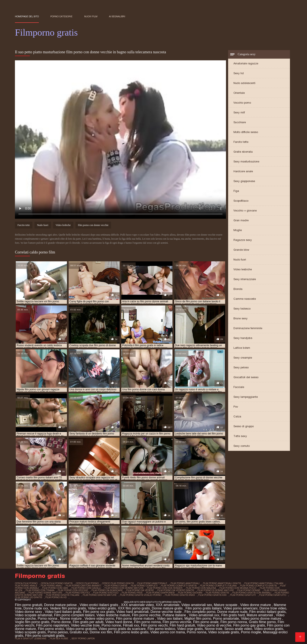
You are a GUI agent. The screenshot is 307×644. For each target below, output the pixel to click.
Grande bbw (241, 250)
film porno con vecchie (73, 590)
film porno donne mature (45, 593)
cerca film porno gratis (57, 583)
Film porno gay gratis (249, 625)
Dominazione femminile (248, 328)
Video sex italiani (170, 619)
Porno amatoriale (226, 619)
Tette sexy (240, 436)
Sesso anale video (238, 629)
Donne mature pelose (61, 605)
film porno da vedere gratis (176, 590)
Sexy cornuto (242, 446)
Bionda (238, 289)
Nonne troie (214, 629)
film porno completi (144, 586)
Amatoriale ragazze (246, 63)
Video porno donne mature (262, 619)
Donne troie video (273, 608)
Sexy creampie (243, 358)
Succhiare (240, 122)
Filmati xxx (131, 625)
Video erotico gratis (269, 629)
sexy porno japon (83, 638)
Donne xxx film (101, 632)
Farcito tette (241, 142)
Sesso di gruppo (244, 426)
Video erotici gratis (102, 608)
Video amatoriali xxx (204, 615)
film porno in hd (56, 597)
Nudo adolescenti (244, 83)
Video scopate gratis (30, 632)
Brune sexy (240, 318)
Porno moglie (251, 632)
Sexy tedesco (242, 309)
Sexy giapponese (244, 181)
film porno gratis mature (100, 595)
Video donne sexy (29, 612)
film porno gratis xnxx (180, 595)
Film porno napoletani (53, 625)
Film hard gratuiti (182, 625)
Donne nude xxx (36, 608)
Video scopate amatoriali (34, 615)
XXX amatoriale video (138, 605)
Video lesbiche (243, 269)
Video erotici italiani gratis (99, 605)
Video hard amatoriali (133, 612)
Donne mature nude (232, 612)
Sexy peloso (241, 367)
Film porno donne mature (135, 619)
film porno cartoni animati (83, 586)
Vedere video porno (99, 619)
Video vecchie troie (85, 625)
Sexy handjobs (243, 338)
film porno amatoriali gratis (222, 583)
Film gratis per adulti (88, 622)
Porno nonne (111, 625)
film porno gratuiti (243, 595)
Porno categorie (61, 16)
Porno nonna (48, 619)
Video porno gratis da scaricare (122, 629)
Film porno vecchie (146, 615)
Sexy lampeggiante (246, 397)
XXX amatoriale (167, 605)
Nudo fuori (240, 260)
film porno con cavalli (86, 588)
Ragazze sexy (243, 240)
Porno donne (61, 622)
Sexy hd (239, 73)
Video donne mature (256, 605)
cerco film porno (87, 583)
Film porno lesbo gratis (131, 632)
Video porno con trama (168, 632)
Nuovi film (91, 16)
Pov (236, 407)
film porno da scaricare (107, 590)
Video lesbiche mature (113, 615)
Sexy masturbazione (246, 161)
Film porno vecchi (154, 625)
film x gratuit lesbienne (31, 638)
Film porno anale (206, 622)
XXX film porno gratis (134, 608)
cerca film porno (26, 583)
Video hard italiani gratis (63, 612)
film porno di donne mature (216, 590)
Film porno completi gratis (45, 636)
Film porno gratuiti (29, 605)
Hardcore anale (243, 171)
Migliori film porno (198, 619)
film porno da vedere (140, 590)
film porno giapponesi (160, 593)
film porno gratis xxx (212, 595)
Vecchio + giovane (245, 211)
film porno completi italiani (218, 586)
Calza (237, 416)
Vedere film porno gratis (68, 608)
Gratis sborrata (243, 152)
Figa (236, 191)
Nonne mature (71, 619)
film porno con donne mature (124, 588)
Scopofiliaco (241, 201)
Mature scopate (226, 605)
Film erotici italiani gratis (267, 612)
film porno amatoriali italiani (264, 583)
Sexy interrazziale (245, 279)
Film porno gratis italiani (203, 608)
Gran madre (241, 220)
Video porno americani (240, 608)
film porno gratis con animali (252, 593)
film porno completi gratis (179, 586)
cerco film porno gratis (118, 583)
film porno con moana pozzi (238, 588)
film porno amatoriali (185, 583)
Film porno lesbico (161, 629)
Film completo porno (200, 612)
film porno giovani (190, 593)
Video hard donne (119, 622)
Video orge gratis (190, 629)
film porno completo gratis (258, 586)
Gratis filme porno (262, 622)
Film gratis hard (233, 615)
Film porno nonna (147, 622)
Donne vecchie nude (167, 612)
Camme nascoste (245, 299)
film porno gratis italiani (63, 595)
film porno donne (249, 590)
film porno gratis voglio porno (141, 595)
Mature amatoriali (260, 615)
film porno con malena (201, 588)
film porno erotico (106, 593)
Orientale (239, 93)
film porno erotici (78, 593)
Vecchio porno (242, 103)
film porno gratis (217, 593)
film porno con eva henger (165, 588)
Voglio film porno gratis (32, 622)
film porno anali (51, 586)
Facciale (239, 387)
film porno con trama (40, 590)
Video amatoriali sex (197, 605)
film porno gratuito (273, 595)
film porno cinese (116, 586)
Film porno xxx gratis (99, 612)
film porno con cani (55, 588)
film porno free (132, 593)
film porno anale (26, 586)
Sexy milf (239, 112)
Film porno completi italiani (74, 615)
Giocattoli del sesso (246, 377)
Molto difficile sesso (246, 132)
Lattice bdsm (242, 348)
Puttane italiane (175, 615)
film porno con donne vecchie (93, 225)
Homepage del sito (27, 16)
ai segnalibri (117, 16)
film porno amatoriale (152, 583)
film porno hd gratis (28, 597)
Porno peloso (58, 632)
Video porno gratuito (81, 629)
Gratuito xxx (79, 632)
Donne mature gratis (168, 608)
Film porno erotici (51, 629)
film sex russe (59, 638)
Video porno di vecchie (214, 625)
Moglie (238, 230)
